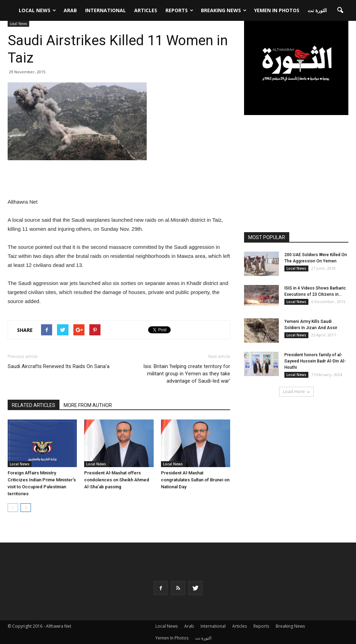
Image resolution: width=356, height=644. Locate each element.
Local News (37, 8)
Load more (296, 392)
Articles (146, 8)
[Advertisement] (119, 180)
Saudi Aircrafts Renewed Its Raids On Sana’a (59, 366)
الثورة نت (317, 8)
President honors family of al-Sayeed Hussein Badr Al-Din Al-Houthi (315, 361)
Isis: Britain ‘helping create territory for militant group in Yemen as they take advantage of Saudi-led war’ (187, 374)
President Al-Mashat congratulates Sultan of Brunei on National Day (195, 480)
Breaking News (224, 8)
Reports (179, 8)
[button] (340, 8)
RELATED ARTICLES (34, 405)
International (106, 8)
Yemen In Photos (277, 8)
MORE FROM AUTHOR (88, 405)
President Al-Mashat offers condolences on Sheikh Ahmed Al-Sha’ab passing (117, 480)
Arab (70, 8)
